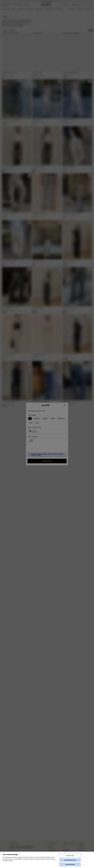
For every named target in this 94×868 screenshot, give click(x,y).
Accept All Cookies (70, 864)
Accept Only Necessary (70, 860)
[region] (47, 860)
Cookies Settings (70, 855)
